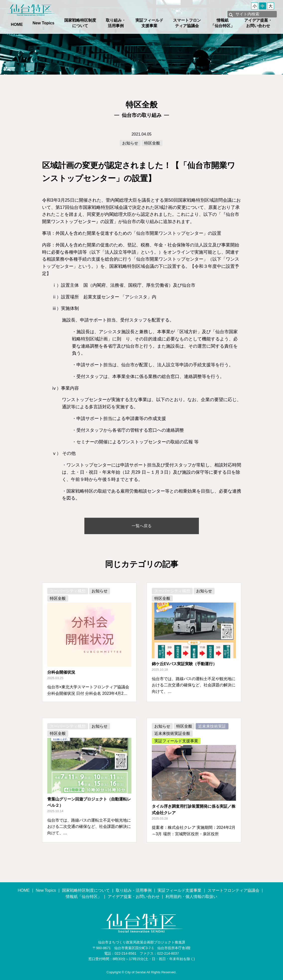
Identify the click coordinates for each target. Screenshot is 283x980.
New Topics (44, 23)
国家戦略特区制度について (80, 23)
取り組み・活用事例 (116, 23)
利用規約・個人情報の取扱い (191, 897)
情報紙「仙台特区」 (223, 23)
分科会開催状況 (61, 672)
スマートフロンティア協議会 (187, 23)
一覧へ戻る (142, 526)
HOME (17, 24)
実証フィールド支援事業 (149, 23)
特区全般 (152, 143)
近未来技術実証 (212, 726)
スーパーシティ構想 (68, 591)
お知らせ (130, 143)
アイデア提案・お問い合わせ (258, 23)
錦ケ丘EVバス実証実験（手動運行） (184, 664)
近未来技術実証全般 (172, 733)
